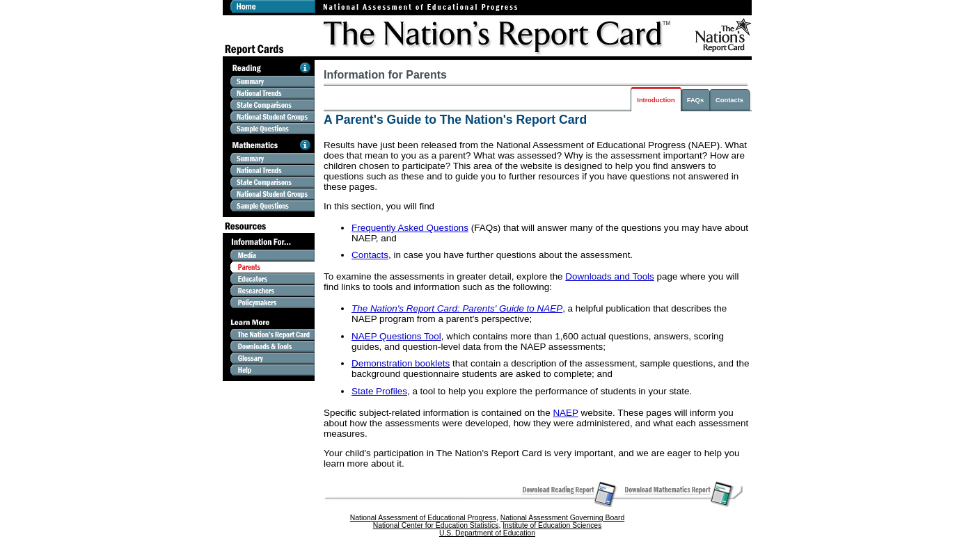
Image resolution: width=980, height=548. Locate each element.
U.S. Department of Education (487, 533)
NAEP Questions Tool (396, 336)
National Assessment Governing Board (562, 518)
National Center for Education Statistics (436, 525)
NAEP (565, 413)
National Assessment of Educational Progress (423, 518)
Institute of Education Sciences (552, 525)
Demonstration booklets (401, 363)
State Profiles (379, 391)
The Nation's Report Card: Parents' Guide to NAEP (457, 308)
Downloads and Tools (610, 276)
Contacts (729, 100)
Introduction (656, 100)
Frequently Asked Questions (410, 228)
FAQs (695, 100)
